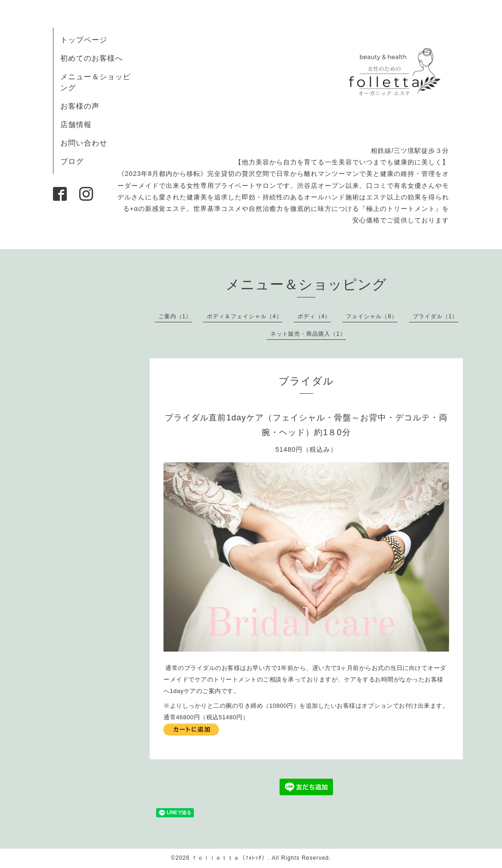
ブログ (72, 161)
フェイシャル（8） (372, 316)
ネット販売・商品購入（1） (308, 334)
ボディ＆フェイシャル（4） (245, 316)
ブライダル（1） (435, 316)
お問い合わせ (84, 143)
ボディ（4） (314, 316)
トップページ (84, 40)
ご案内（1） (175, 316)
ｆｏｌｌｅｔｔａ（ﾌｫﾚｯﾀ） (230, 858)
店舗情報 (76, 125)
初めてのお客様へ (92, 58)
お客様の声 (80, 106)
